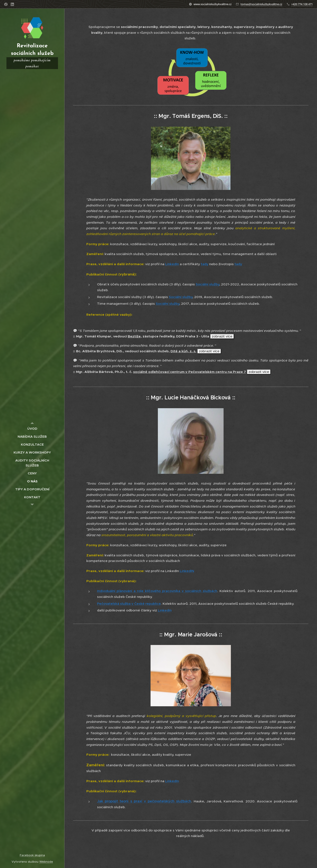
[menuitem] (32, 429)
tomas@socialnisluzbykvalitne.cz (261, 4)
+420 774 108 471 (302, 4)
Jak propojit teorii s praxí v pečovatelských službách (144, 801)
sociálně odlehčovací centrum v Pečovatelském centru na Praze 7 (190, 372)
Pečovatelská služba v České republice (129, 604)
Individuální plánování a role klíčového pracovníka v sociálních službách (157, 591)
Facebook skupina (32, 855)
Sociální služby (207, 284)
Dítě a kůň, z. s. (183, 351)
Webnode (46, 862)
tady (205, 264)
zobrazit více (222, 336)
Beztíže (134, 336)
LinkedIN (187, 571)
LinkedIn (172, 264)
